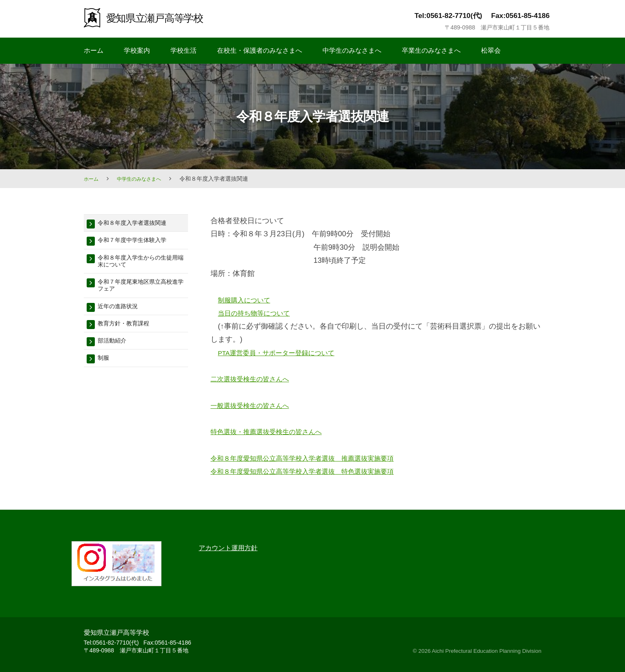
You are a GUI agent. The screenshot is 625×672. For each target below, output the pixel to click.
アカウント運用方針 (232, 548)
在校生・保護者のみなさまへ (260, 50)
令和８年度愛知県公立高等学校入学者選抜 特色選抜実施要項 (314, 471)
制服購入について (247, 300)
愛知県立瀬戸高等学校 (162, 17)
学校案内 (137, 50)
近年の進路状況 (122, 313)
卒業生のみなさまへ (431, 50)
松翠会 (491, 50)
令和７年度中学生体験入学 (139, 242)
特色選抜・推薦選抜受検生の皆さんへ (273, 432)
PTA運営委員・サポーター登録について (284, 353)
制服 (105, 368)
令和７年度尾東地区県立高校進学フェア (143, 291)
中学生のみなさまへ (352, 50)
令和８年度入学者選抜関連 (139, 223)
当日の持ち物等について (258, 313)
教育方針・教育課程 (129, 332)
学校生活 (184, 50)
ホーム (94, 50)
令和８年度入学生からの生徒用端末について (143, 264)
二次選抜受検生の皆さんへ (255, 379)
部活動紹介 (115, 350)
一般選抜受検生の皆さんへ (255, 405)
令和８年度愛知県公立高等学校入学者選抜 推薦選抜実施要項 (314, 458)
